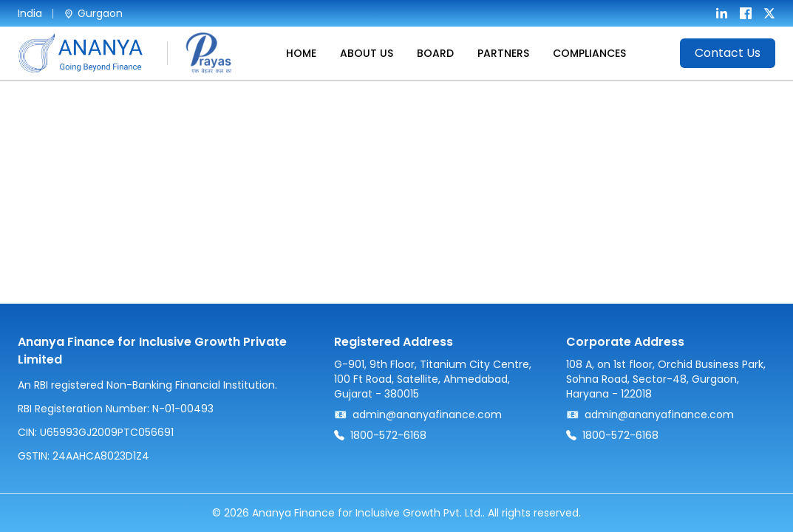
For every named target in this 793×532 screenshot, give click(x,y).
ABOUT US (367, 53)
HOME (301, 53)
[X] (769, 13)
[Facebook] (746, 13)
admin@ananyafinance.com (427, 415)
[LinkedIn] (722, 13)
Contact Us (728, 53)
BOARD (435, 53)
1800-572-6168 (388, 435)
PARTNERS (503, 53)
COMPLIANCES (589, 53)
